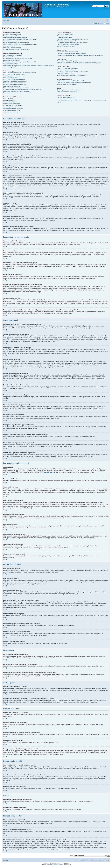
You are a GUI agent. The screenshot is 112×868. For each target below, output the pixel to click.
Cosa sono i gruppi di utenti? (65, 38)
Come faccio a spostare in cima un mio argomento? (17, 93)
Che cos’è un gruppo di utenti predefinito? (68, 44)
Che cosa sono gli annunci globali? (13, 105)
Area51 (97, 832)
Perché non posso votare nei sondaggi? (14, 83)
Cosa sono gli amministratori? (65, 34)
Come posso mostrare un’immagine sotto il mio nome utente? (20, 62)
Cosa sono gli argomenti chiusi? (12, 110)
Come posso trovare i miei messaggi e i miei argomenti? (72, 75)
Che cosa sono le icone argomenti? (13, 112)
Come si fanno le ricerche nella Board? (67, 68)
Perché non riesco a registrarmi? (12, 48)
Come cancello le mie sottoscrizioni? (67, 84)
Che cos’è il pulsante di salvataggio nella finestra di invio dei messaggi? (22, 89)
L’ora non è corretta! (9, 57)
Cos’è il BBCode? (8, 99)
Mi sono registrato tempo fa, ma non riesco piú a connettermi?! (20, 44)
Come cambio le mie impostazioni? (13, 55)
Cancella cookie (84, 860)
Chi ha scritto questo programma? (66, 97)
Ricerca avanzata (104, 8)
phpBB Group (49, 822)
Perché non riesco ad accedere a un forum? (15, 81)
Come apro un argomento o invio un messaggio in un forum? (19, 73)
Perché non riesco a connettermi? (12, 34)
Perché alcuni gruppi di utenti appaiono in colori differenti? (73, 43)
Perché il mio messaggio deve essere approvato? (16, 91)
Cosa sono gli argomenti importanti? (13, 109)
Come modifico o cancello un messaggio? (14, 74)
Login (107, 23)
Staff (78, 860)
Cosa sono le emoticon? (10, 102)
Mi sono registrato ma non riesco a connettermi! (16, 43)
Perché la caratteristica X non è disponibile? (69, 99)
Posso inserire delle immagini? (11, 104)
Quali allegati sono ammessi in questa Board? (69, 90)
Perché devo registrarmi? (10, 36)
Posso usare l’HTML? (9, 100)
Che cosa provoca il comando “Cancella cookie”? (16, 49)
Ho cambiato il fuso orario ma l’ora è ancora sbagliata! (18, 59)
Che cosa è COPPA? (9, 46)
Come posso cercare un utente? (66, 73)
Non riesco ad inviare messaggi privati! (67, 52)
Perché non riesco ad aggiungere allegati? (15, 84)
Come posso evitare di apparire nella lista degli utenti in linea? (20, 39)
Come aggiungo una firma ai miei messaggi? (15, 76)
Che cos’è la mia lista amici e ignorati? (67, 61)
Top (6, 128)
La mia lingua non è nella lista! (11, 60)
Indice (7, 20)
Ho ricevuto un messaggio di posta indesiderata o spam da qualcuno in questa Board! (80, 55)
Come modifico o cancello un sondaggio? (14, 79)
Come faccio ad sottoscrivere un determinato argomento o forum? (75, 83)
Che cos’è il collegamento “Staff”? (66, 46)
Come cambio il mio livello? (11, 64)
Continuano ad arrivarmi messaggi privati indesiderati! (71, 53)
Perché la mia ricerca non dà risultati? (67, 70)
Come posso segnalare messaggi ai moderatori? (16, 88)
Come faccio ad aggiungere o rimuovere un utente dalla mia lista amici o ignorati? (79, 63)
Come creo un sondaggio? (10, 78)
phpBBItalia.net (55, 864)
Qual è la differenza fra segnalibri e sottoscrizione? (71, 81)
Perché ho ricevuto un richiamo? (12, 86)
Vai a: (71, 856)
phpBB (51, 863)
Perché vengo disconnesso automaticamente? (16, 38)
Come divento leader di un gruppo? (66, 41)
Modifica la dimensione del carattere (107, 20)
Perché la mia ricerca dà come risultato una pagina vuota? (73, 72)
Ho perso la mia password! (10, 41)
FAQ (96, 23)
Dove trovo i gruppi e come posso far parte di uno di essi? (72, 39)
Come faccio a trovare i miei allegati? (67, 92)
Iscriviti (101, 23)
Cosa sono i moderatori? (64, 36)
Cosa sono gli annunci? (10, 107)
